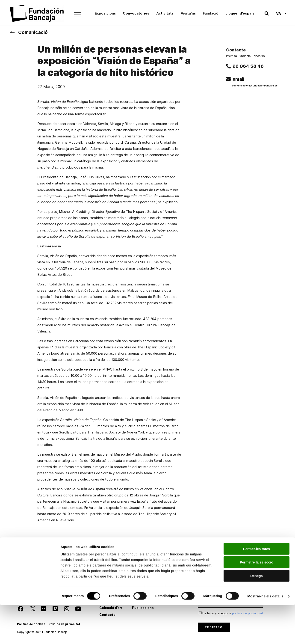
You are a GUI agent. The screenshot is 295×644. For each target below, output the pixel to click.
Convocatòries (136, 13)
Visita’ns (188, 13)
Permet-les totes (257, 588)
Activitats (165, 13)
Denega (257, 615)
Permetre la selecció (256, 601)
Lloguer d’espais (240, 13)
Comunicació (33, 32)
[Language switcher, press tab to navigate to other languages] (281, 13)
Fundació (211, 13)
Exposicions (105, 13)
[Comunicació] (12, 32)
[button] (267, 13)
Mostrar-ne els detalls (265, 635)
